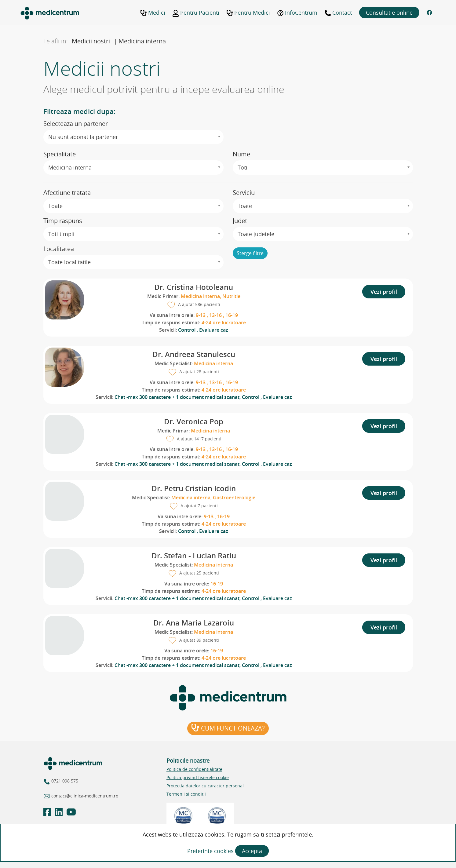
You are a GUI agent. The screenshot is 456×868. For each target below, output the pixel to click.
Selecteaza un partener (76, 124)
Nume (241, 154)
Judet (240, 221)
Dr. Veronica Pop (194, 421)
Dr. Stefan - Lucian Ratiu (194, 556)
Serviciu (244, 193)
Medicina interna (142, 41)
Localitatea (59, 249)
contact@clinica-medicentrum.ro (84, 796)
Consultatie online (389, 13)
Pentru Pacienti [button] (196, 13)
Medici (153, 13)
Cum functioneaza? (228, 728)
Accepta (252, 851)
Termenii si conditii (186, 794)
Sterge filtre (250, 253)
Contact (338, 13)
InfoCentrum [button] (297, 13)
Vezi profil (384, 292)
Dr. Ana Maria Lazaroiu (194, 623)
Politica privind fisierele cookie (198, 777)
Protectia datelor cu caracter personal (205, 786)
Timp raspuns (63, 221)
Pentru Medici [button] (248, 13)
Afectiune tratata (67, 193)
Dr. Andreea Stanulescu (194, 354)
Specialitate (60, 154)
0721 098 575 (64, 781)
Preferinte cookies (211, 851)
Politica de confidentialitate (194, 769)
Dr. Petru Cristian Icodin (194, 488)
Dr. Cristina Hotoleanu (194, 287)
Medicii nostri (91, 41)
